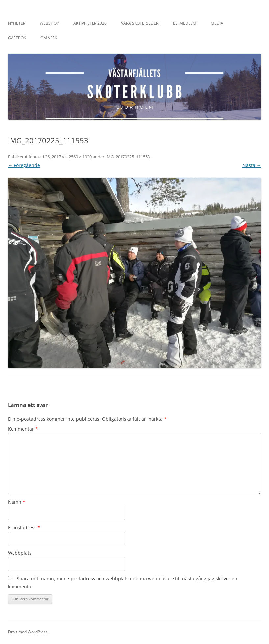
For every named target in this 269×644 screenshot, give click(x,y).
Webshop (49, 23)
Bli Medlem (185, 23)
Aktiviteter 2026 (90, 23)
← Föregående (24, 165)
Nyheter (17, 23)
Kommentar (23, 429)
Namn (17, 502)
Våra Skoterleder (140, 23)
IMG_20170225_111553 (128, 157)
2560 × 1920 (80, 157)
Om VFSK (49, 38)
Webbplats (20, 553)
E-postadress (24, 527)
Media (217, 23)
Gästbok (17, 38)
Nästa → (252, 165)
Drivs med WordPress (28, 632)
